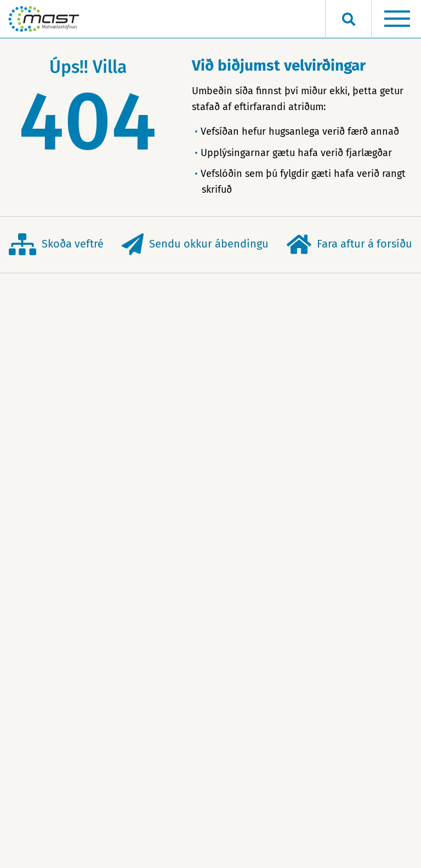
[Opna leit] (348, 19)
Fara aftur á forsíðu (349, 245)
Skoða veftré (56, 245)
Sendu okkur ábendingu (195, 245)
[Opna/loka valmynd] (397, 19)
